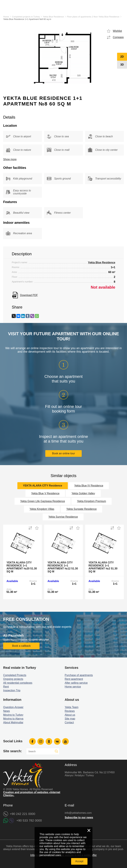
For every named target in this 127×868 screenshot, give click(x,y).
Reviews (70, 711)
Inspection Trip (12, 690)
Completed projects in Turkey (26, 17)
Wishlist (117, 31)
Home (6, 17)
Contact (69, 722)
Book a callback (21, 646)
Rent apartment (74, 679)
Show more (10, 159)
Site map (70, 719)
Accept (79, 861)
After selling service (76, 683)
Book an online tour (63, 453)
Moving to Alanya (13, 719)
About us (70, 715)
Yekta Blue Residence (53, 17)
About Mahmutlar (13, 722)
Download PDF (29, 295)
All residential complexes (18, 683)
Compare (118, 37)
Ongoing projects (13, 679)
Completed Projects (15, 675)
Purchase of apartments (79, 675)
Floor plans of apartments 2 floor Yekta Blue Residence (93, 17)
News (6, 711)
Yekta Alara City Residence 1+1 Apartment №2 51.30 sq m (103, 567)
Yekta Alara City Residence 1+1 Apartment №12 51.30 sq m (63, 567)
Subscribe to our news (79, 817)
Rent (6, 687)
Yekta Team (72, 707)
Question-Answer (13, 707)
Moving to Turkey (13, 715)
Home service (73, 687)
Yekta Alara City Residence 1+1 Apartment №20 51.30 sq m (22, 567)
